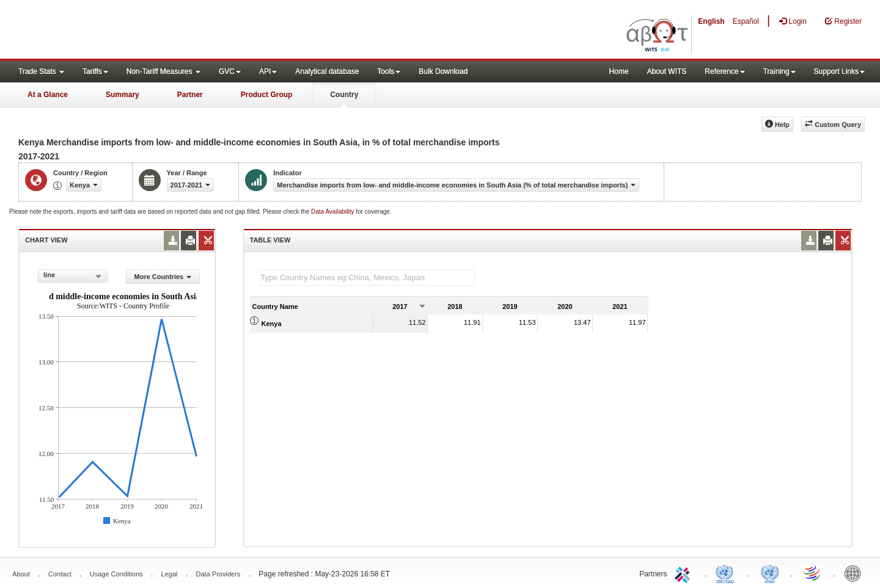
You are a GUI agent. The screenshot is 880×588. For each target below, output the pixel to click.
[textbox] (367, 278)
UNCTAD (727, 573)
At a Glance (48, 95)
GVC (230, 71)
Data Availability (333, 212)
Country (344, 95)
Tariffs (95, 71)
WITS (122, 31)
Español (746, 21)
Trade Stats (41, 71)
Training (779, 71)
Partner (190, 95)
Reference (724, 71)
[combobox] (73, 276)
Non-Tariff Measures (163, 71)
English (711, 21)
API (268, 71)
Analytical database (327, 71)
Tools (389, 71)
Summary (123, 95)
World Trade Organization (813, 573)
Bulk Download (443, 71)
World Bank (856, 573)
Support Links (839, 71)
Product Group (267, 95)
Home (619, 71)
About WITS (667, 71)
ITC (684, 573)
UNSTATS (770, 573)
